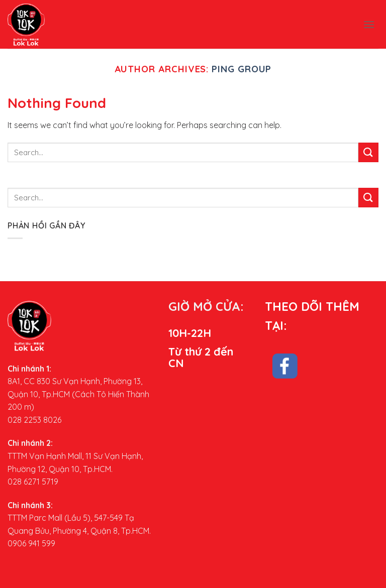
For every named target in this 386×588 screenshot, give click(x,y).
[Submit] (368, 152)
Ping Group (242, 69)
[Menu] (369, 24)
